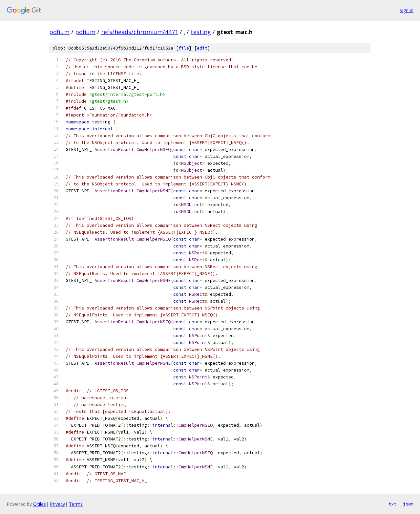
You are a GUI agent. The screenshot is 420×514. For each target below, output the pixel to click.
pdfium (59, 32)
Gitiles (40, 504)
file (184, 48)
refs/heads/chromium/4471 (140, 32)
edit (202, 48)
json (408, 504)
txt (392, 504)
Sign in (407, 10)
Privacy (57, 504)
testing (201, 32)
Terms (76, 504)
